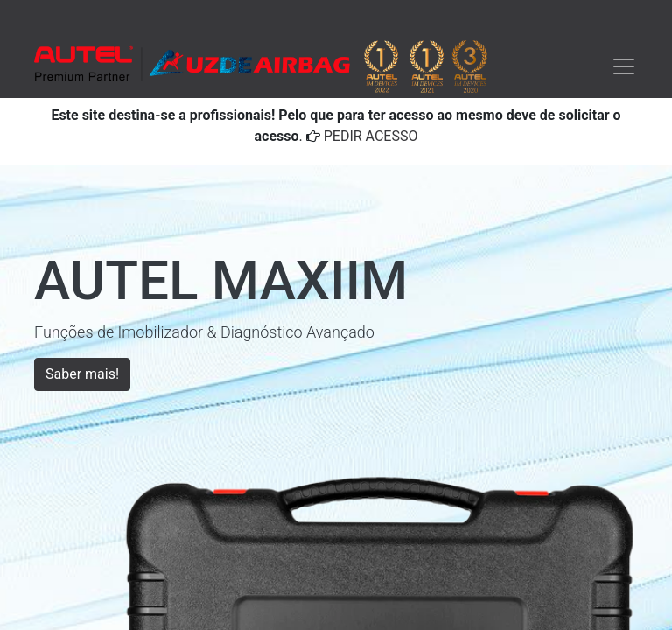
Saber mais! (82, 374)
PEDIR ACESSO (371, 136)
